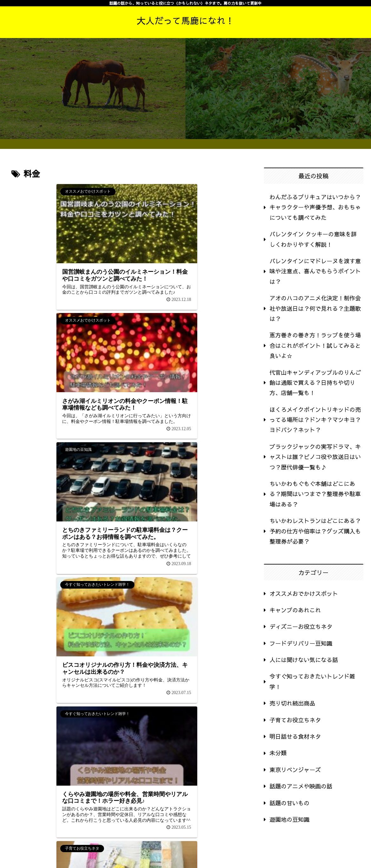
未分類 (278, 753)
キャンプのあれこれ (295, 610)
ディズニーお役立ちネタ (301, 626)
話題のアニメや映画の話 (301, 786)
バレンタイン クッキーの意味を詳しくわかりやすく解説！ (313, 239)
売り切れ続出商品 (292, 703)
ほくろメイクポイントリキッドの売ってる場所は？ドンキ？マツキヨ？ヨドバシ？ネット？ (315, 420)
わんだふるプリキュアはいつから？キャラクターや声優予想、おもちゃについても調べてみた (315, 207)
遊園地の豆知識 (290, 819)
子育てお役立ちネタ (295, 720)
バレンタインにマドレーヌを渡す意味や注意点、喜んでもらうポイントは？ (315, 271)
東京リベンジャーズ (295, 770)
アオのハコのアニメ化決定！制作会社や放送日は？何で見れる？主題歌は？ (315, 308)
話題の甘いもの (290, 803)
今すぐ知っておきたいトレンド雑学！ (312, 681)
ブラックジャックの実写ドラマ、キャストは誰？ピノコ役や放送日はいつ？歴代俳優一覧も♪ (315, 457)
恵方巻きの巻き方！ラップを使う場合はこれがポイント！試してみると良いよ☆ (315, 345)
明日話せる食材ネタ (295, 736)
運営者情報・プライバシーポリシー (325, 849)
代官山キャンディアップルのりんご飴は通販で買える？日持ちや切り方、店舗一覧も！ (315, 383)
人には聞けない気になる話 (304, 660)
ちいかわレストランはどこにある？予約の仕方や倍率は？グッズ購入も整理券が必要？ (315, 531)
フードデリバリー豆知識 (301, 643)
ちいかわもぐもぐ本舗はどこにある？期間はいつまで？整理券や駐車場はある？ (315, 494)
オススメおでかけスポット (304, 594)
